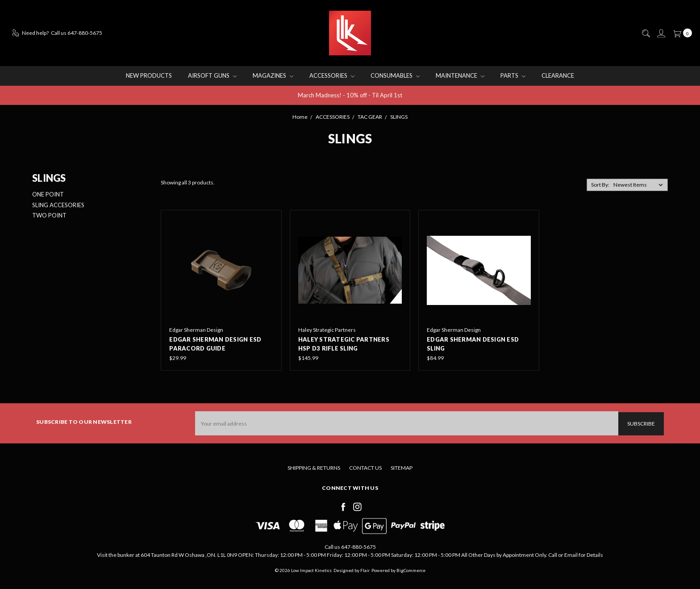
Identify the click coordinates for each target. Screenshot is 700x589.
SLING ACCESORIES (58, 205)
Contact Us (365, 467)
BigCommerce (411, 569)
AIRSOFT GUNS (212, 75)
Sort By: (600, 185)
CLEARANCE (558, 75)
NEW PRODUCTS (149, 75)
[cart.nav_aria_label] (681, 33)
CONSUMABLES (395, 75)
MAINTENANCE (460, 75)
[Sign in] (661, 33)
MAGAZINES (273, 75)
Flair (365, 569)
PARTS (513, 75)
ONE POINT (48, 194)
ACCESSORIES (332, 75)
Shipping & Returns (314, 467)
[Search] (646, 33)
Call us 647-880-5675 (350, 546)
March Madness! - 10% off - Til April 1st (350, 95)
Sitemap (402, 467)
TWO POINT (49, 215)
